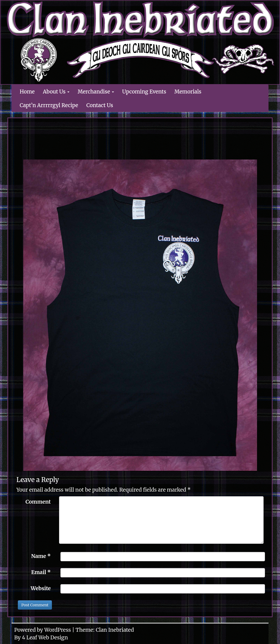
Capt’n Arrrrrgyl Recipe (49, 105)
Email (41, 572)
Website (41, 588)
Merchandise (96, 91)
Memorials (188, 91)
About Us (56, 91)
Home (27, 91)
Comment (38, 502)
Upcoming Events (144, 91)
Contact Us (100, 105)
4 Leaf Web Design (45, 637)
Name (41, 556)
